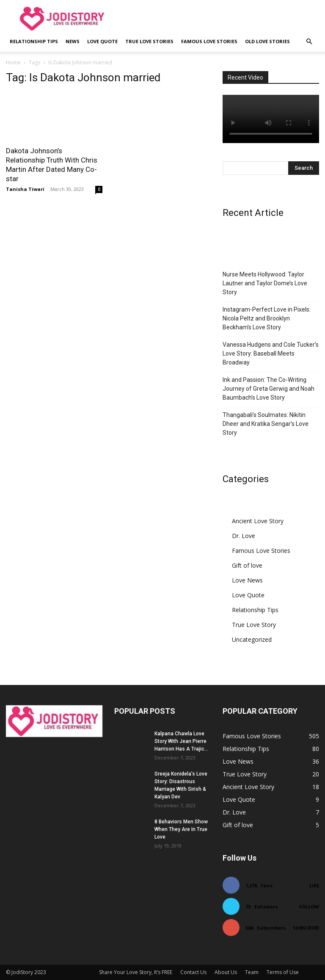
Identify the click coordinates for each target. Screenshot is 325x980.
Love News (247, 580)
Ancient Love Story (258, 521)
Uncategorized (252, 639)
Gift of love (247, 565)
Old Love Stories (267, 41)
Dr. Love (244, 536)
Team (252, 972)
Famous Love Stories (209, 41)
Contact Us (193, 972)
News (73, 41)
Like (314, 885)
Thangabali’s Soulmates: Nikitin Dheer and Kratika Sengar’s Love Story (266, 424)
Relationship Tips (34, 41)
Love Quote (102, 41)
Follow (309, 907)
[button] (309, 42)
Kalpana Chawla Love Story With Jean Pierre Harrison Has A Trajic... (181, 741)
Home (13, 62)
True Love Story (254, 625)
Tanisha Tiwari (25, 189)
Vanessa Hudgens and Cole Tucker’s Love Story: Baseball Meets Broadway (271, 353)
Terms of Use (283, 972)
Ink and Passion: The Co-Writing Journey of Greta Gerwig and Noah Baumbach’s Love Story (269, 389)
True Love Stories (149, 41)
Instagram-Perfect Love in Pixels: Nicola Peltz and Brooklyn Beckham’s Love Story (267, 318)
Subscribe (306, 928)
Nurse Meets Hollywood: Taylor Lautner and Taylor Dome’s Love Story (265, 283)
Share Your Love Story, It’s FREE (136, 972)
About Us (226, 972)
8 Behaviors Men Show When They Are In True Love (181, 829)
